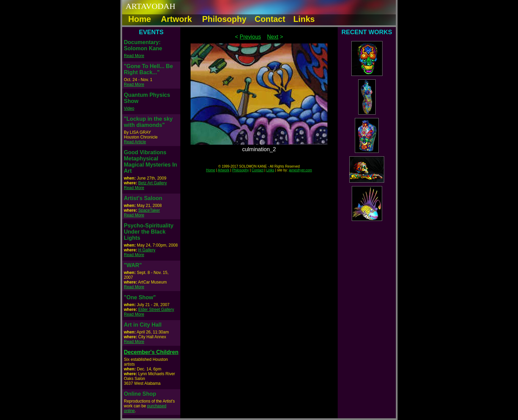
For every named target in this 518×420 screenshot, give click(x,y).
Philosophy (240, 170)
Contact (258, 170)
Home (211, 170)
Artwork (223, 170)
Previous (250, 37)
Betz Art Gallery (152, 183)
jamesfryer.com (300, 170)
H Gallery (147, 250)
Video (129, 108)
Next (273, 37)
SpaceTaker (149, 210)
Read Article (135, 142)
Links (270, 170)
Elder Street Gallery (156, 310)
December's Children (151, 352)
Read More (134, 56)
